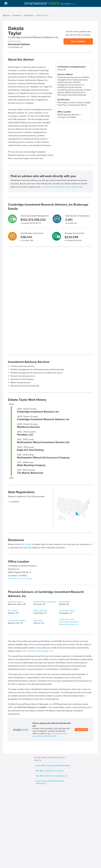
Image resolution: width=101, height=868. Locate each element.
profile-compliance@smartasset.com (37, 651)
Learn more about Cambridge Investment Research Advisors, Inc (69, 622)
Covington (29, 15)
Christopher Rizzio (67, 611)
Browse (6, 15)
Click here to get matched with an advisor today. (62, 187)
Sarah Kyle (38, 621)
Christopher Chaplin (17, 621)
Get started (81, 730)
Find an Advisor (78, 41)
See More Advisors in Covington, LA (52, 776)
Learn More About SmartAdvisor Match (53, 766)
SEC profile (27, 544)
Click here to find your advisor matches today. (50, 735)
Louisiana (17, 15)
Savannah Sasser (15, 602)
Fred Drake (13, 611)
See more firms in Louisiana (20, 578)
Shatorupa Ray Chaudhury (45, 602)
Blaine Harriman (40, 611)
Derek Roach (65, 602)
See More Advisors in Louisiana (50, 771)
